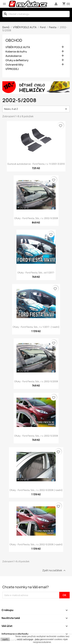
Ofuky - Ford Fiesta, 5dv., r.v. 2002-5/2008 (36, 381)
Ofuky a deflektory (17, 60)
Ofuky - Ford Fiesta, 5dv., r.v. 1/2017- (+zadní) (36, 327)
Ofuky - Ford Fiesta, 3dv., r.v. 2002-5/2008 (36, 218)
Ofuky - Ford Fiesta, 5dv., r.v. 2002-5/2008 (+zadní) (36, 490)
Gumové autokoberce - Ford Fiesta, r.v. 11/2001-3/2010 (36, 164)
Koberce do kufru (16, 52)
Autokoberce (14, 56)
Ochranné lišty (14, 65)
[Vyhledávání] (36, 14)
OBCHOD (14, 40)
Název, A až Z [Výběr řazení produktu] (36, 109)
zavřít (5, 639)
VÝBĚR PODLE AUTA (18, 47)
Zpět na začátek (54, 571)
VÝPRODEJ (12, 69)
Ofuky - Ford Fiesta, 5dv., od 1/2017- (36, 273)
